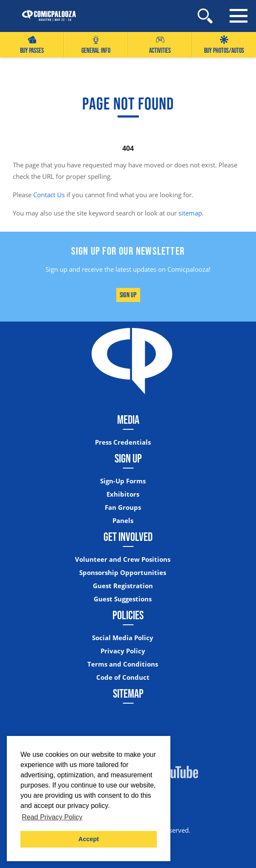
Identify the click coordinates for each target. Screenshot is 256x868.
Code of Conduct (123, 677)
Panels (123, 521)
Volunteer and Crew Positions (123, 559)
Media (128, 420)
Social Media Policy (123, 638)
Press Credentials (123, 442)
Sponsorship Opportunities (123, 573)
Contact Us (49, 195)
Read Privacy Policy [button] (52, 817)
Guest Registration (123, 586)
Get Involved (128, 537)
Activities (160, 45)
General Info (96, 45)
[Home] (45, 16)
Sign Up (128, 295)
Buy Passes (32, 45)
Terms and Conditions (123, 664)
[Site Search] (205, 16)
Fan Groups (123, 507)
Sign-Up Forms (123, 481)
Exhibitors (123, 494)
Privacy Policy (123, 651)
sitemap (190, 213)
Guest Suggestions (123, 599)
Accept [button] (89, 839)
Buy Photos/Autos (224, 45)
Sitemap (128, 693)
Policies (128, 615)
